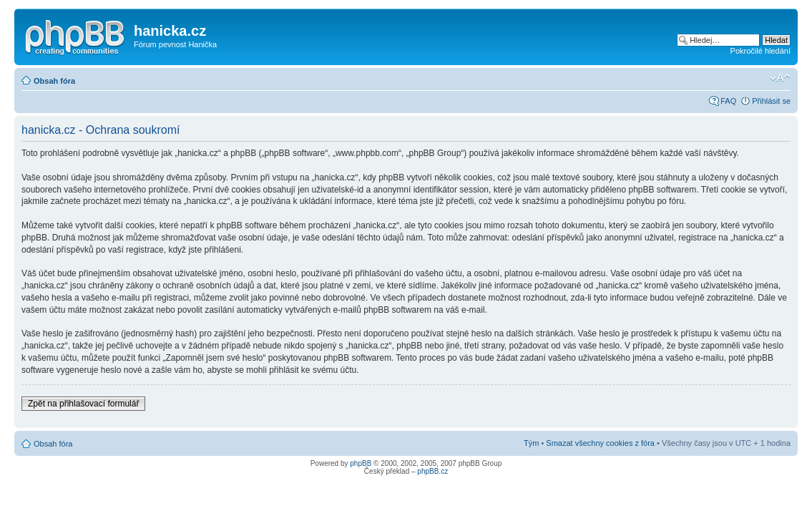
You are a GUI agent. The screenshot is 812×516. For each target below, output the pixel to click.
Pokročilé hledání (760, 51)
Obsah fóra (54, 81)
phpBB (361, 463)
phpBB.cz (432, 471)
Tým (531, 443)
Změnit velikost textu (780, 78)
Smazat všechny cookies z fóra (600, 443)
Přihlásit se (771, 101)
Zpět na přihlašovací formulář (83, 404)
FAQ (728, 101)
